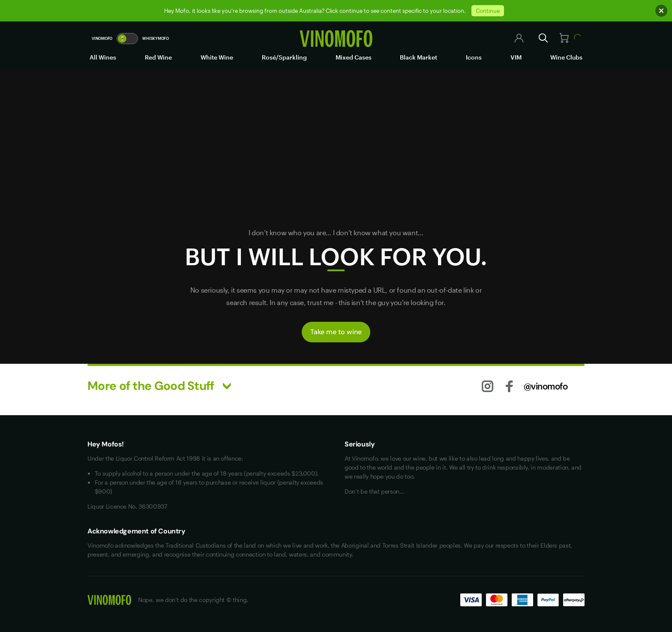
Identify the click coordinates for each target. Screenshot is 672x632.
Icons (474, 57)
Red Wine (158, 57)
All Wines (103, 57)
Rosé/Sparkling (284, 57)
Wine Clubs (566, 57)
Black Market (418, 57)
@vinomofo (546, 386)
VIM (516, 57)
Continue (488, 11)
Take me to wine (336, 332)
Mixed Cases (354, 57)
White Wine (217, 57)
